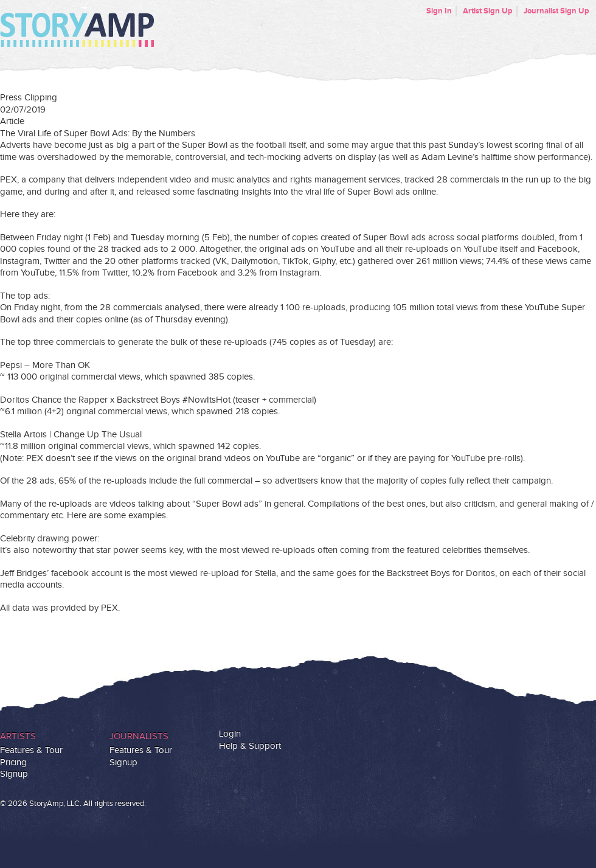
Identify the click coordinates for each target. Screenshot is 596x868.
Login (230, 734)
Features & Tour (31, 750)
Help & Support (250, 746)
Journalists (139, 736)
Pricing (13, 762)
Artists (18, 736)
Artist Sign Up (488, 11)
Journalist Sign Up (556, 11)
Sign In (439, 11)
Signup (14, 774)
